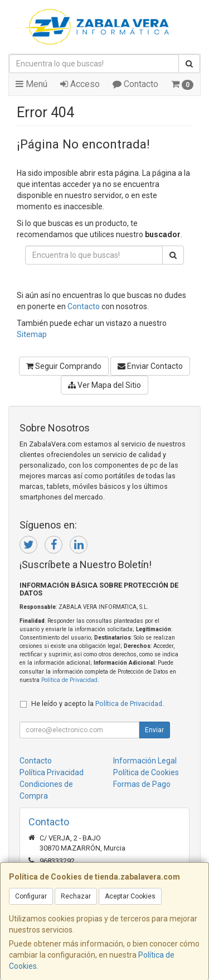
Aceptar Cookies (130, 896)
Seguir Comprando (64, 366)
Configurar (31, 896)
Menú (31, 84)
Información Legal (145, 761)
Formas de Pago (142, 784)
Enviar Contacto (150, 366)
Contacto (135, 84)
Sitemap (32, 334)
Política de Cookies (146, 772)
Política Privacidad (52, 772)
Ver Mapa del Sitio (104, 385)
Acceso (80, 84)
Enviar (154, 730)
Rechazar (76, 896)
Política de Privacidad (69, 680)
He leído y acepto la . (98, 703)
